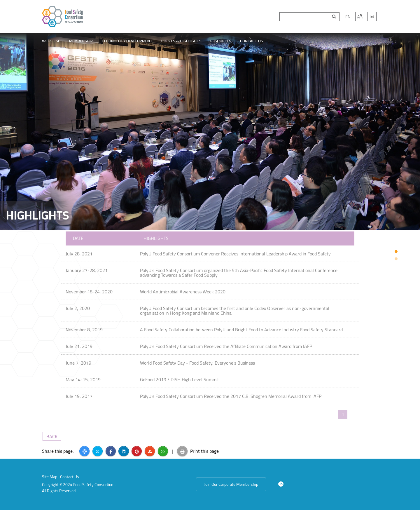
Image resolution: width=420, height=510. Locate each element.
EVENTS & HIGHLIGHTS (181, 41)
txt (372, 17)
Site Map (50, 477)
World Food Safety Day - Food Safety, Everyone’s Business (197, 361)
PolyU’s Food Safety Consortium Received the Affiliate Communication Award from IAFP (226, 344)
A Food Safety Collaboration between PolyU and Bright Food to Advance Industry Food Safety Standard (241, 327)
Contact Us (70, 477)
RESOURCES (221, 41)
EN (348, 17)
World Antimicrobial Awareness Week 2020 (183, 289)
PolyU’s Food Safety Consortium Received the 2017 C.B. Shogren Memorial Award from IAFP (231, 394)
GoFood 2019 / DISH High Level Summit (180, 377)
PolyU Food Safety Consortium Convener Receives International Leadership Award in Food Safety (235, 251)
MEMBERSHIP (81, 41)
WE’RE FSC (51, 41)
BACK (52, 436)
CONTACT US (252, 41)
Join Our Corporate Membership (231, 484)
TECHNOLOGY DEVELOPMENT (127, 41)
